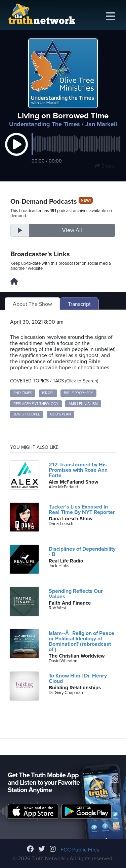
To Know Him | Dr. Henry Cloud (78, 678)
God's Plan (60, 414)
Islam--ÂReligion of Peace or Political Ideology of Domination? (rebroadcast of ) (81, 641)
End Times (23, 393)
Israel (48, 393)
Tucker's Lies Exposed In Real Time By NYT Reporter (82, 510)
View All (72, 230)
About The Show (32, 304)
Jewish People (27, 414)
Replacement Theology (36, 404)
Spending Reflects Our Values (76, 594)
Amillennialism (83, 404)
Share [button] (105, 166)
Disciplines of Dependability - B (82, 552)
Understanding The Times (45, 124)
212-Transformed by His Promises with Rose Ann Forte (78, 470)
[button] (16, 151)
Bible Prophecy (78, 393)
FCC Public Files (80, 850)
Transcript (79, 304)
